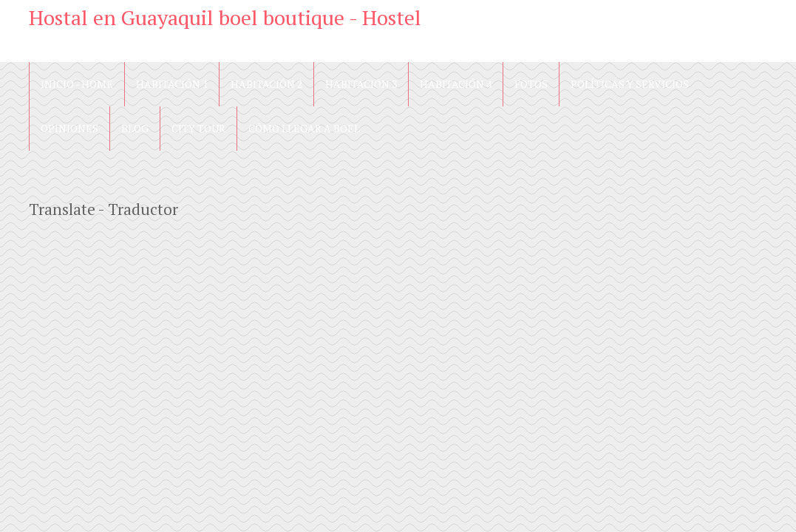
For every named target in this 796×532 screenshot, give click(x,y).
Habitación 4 (456, 84)
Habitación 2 (266, 84)
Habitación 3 (361, 84)
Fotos (531, 84)
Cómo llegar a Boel (304, 128)
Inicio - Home (77, 84)
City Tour (198, 128)
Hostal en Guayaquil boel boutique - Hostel (225, 17)
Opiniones (69, 128)
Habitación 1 (172, 84)
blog (135, 128)
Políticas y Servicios (630, 84)
